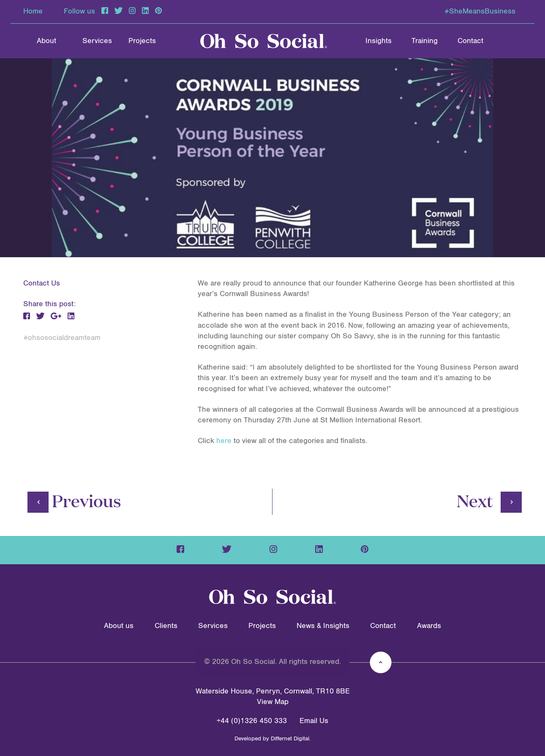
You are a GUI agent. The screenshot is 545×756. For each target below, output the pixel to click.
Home (33, 11)
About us (119, 626)
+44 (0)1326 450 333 (252, 721)
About (46, 41)
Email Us (314, 721)
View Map (273, 702)
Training (425, 41)
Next (489, 500)
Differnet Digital (290, 739)
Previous (74, 500)
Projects (142, 41)
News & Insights (323, 626)
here (224, 441)
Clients (166, 626)
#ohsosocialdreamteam (62, 338)
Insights (379, 41)
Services (97, 41)
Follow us (79, 11)
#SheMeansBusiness (480, 11)
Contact (470, 41)
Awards (429, 626)
